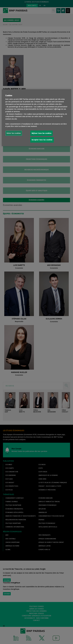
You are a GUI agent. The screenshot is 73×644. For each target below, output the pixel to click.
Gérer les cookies (14, 133)
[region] (36, 118)
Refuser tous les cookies (42, 133)
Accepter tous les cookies (42, 140)
